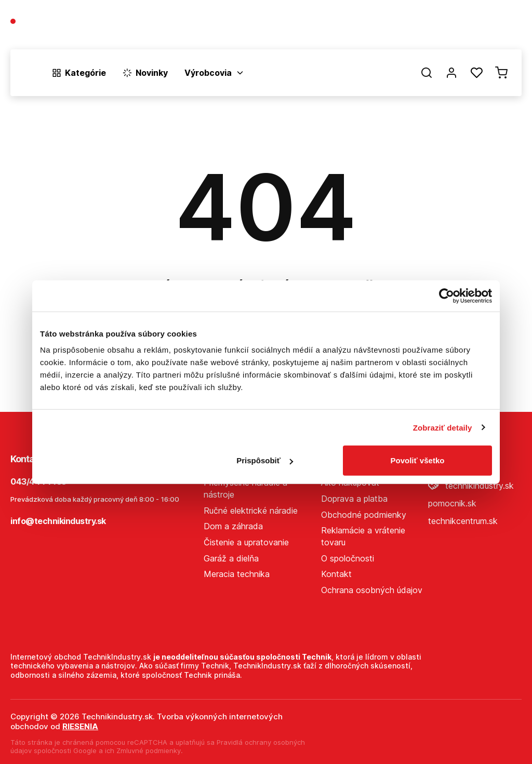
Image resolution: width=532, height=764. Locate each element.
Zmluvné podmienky (149, 750)
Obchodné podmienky (364, 515)
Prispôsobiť (265, 460)
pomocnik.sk (452, 503)
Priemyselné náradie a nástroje (245, 488)
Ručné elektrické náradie (251, 511)
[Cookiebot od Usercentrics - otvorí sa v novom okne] (447, 296)
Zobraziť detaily (443, 427)
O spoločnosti (372, 27)
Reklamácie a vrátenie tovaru (363, 536)
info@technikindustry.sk (58, 521)
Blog (421, 27)
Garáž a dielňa (231, 558)
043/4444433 (48, 22)
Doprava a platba (354, 499)
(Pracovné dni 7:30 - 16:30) (59, 32)
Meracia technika (237, 574)
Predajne (460, 27)
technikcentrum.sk (463, 521)
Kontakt (506, 27)
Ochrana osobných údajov (372, 590)
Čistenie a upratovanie (246, 542)
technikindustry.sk (471, 486)
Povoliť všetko (418, 460)
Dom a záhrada (233, 526)
